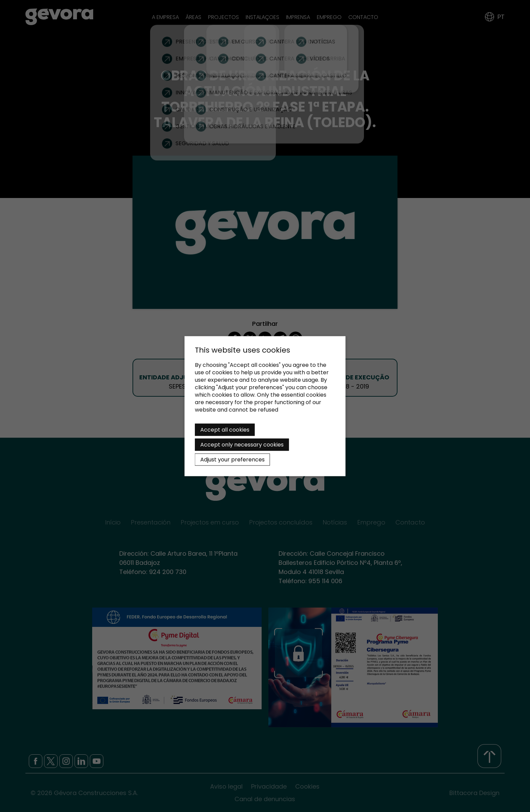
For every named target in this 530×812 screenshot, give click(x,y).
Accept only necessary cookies (242, 444)
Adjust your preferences (232, 459)
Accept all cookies (225, 429)
